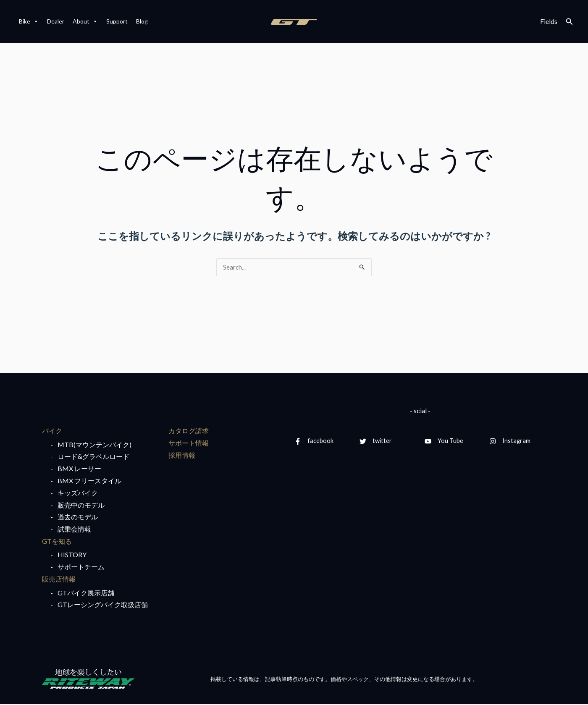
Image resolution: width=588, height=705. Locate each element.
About (85, 21)
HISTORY (72, 556)
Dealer (56, 21)
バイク (52, 431)
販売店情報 (59, 580)
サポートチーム (81, 568)
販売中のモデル (81, 506)
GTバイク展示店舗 (86, 594)
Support (117, 21)
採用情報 (182, 456)
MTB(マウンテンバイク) (94, 445)
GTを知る (57, 542)
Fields (549, 21)
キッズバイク (78, 494)
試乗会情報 (74, 530)
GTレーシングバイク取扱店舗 (103, 606)
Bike (29, 21)
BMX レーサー (79, 470)
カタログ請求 (189, 431)
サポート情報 (189, 444)
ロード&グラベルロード (93, 457)
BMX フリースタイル (89, 481)
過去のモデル (78, 518)
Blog (142, 21)
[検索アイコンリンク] (570, 22)
